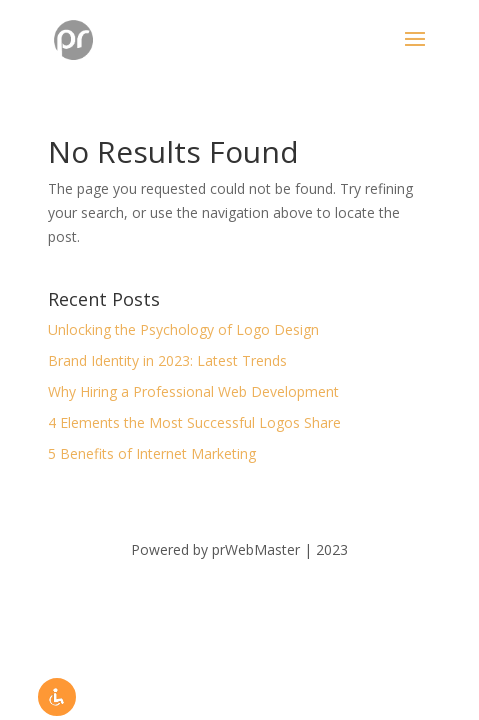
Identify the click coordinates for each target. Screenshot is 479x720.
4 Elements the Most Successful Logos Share (194, 422)
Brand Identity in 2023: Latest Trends (167, 360)
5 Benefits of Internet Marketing (152, 453)
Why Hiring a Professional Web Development (193, 391)
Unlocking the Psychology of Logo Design (183, 329)
